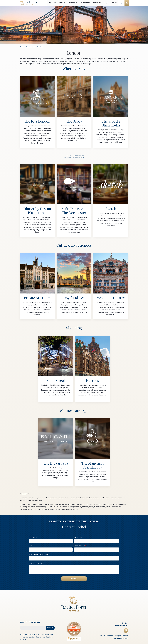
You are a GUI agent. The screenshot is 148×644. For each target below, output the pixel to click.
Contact (113, 3)
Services (62, 3)
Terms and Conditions (120, 637)
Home (22, 47)
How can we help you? (37, 563)
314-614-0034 (123, 622)
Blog (105, 3)
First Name (33, 537)
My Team (52, 3)
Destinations (85, 3)
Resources (97, 3)
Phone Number (79, 546)
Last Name (78, 537)
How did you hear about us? (39, 555)
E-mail (31, 546)
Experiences (73, 3)
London (40, 47)
